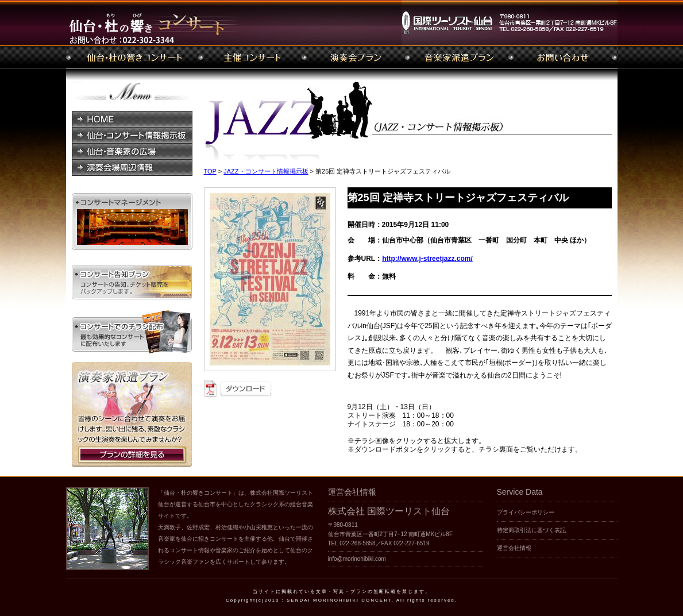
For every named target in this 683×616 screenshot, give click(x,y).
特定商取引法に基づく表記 (531, 530)
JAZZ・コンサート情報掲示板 (266, 171)
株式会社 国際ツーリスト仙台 (389, 511)
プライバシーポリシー (526, 512)
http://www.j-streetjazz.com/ (427, 259)
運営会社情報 (514, 548)
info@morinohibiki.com (357, 559)
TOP (210, 171)
